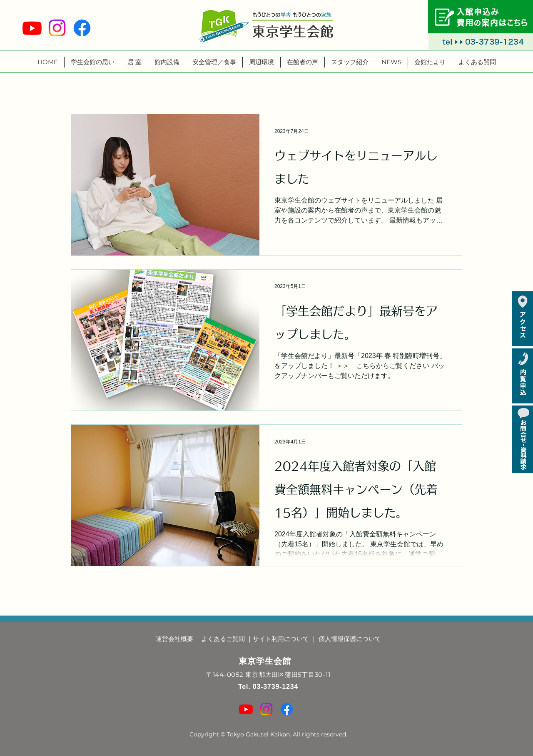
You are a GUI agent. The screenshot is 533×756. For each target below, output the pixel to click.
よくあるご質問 (223, 639)
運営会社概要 (174, 639)
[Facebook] (82, 28)
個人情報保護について (350, 639)
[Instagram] (57, 28)
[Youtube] (32, 28)
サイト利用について (281, 639)
